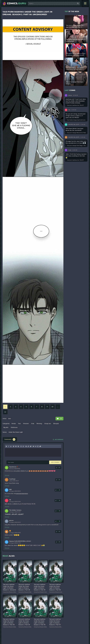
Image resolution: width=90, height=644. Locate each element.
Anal (33, 424)
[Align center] (16, 446)
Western (26, 424)
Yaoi (19, 424)
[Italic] (8, 446)
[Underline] (11, 446)
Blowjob (56, 424)
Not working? (58, 440)
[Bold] (6, 446)
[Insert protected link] (31, 446)
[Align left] (14, 446)
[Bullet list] (21, 446)
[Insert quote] (33, 446)
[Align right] (18, 446)
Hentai (14, 424)
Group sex (48, 424)
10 (52, 407)
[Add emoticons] (26, 446)
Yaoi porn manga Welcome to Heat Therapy (76, 133)
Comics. (17, 4)
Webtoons (14, 427)
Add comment (11, 462)
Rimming (39, 424)
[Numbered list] (23, 446)
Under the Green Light (16, 432)
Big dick (6, 427)
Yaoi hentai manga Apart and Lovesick (76, 120)
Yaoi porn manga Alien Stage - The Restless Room (76, 146)
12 (5, 412)
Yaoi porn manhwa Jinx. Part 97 (75, 105)
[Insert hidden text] (40, 446)
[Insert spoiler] (38, 446)
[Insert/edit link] (28, 446)
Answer (7, 475)
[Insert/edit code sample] (36, 446)
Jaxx (10, 419)
